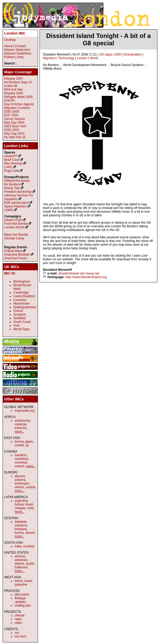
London (82, 58)
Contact (20, 46)
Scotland (20, 315)
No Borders (12, 184)
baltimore (21, 567)
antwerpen (22, 483)
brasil (29, 504)
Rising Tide (12, 188)
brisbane (21, 529)
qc (27, 445)
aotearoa (21, 525)
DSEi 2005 (12, 112)
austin (30, 564)
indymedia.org (24, 411)
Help (20, 57)
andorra (20, 480)
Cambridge (21, 293)
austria (31, 487)
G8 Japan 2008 (110, 54)
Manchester (22, 304)
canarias (21, 424)
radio (18, 619)
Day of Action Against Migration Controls (19, 106)
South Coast (22, 322)
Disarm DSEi (13, 220)
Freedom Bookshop (18, 192)
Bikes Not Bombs (16, 235)
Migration (49, 58)
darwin (30, 533)
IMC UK (10, 273)
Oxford (18, 311)
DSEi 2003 (12, 130)
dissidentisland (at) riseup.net (79, 273)
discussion (22, 595)
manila (19, 445)
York (16, 326)
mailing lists (23, 606)
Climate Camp (14, 238)
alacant (20, 476)
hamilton (21, 455)
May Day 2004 (14, 123)
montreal (21, 463)
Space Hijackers (16, 206)
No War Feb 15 (15, 137)
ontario (20, 466)
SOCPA (10, 101)
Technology (66, 58)
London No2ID (14, 227)
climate (20, 615)
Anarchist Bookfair (17, 255)
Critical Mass (13, 251)
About (8, 46)
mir (17, 633)
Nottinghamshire (25, 307)
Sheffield (19, 318)
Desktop (10, 40)
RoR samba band (16, 203)
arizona (20, 556)
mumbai (29, 546)
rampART (11, 156)
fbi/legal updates (20, 600)
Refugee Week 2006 (18, 97)
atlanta (19, 564)
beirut (19, 581)
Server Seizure (15, 119)
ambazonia (22, 421)
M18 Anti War (14, 90)
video (18, 623)
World (94, 58)
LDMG (9, 210)
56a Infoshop (13, 163)
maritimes (21, 459)
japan (29, 442)
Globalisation (132, 54)
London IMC (15, 33)
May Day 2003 (14, 134)
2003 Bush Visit (15, 126)
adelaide (21, 522)
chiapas (20, 508)
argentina (21, 501)
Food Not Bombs (16, 224)
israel (28, 581)
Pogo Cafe (12, 171)
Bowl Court (12, 160)
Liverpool (20, 300)
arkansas (21, 560)
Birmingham (22, 282)
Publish (9, 57)
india (18, 546)
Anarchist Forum (16, 258)
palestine (21, 585)
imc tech (21, 636)
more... (20, 432)
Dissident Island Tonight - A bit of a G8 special (98, 39)
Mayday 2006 (14, 93)
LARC (8, 167)
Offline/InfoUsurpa (17, 181)
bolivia (19, 504)
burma (19, 442)
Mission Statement (17, 50)
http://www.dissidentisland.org (86, 277)
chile (31, 508)
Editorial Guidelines (18, 53)
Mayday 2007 (14, 79)
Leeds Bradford (24, 296)
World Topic (21, 329)
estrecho (21, 428)
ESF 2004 (11, 115)
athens (19, 487)
